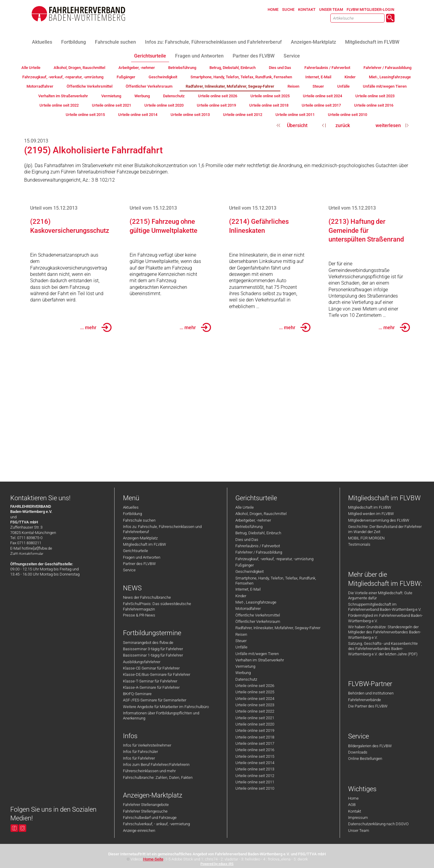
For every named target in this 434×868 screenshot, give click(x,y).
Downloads (358, 752)
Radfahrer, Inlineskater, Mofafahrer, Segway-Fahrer (278, 628)
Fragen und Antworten (142, 557)
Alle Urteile (245, 507)
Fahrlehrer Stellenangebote (146, 805)
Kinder (241, 596)
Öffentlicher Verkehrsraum (258, 621)
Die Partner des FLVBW (368, 706)
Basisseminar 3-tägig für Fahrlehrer (153, 649)
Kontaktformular (31, 554)
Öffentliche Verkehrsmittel (258, 615)
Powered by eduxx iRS (217, 864)
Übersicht (297, 125)
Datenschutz (246, 679)
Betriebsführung (249, 527)
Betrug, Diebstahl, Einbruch (258, 533)
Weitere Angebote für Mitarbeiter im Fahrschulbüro (166, 707)
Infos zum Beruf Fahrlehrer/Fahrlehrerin (156, 765)
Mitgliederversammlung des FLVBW (379, 520)
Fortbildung (132, 514)
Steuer (241, 641)
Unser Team (359, 831)
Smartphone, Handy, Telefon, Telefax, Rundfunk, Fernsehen (276, 581)
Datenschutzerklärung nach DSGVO (378, 824)
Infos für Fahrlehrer (139, 758)
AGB (352, 805)
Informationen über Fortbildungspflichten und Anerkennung (161, 716)
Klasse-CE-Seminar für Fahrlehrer (151, 668)
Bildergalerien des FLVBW (370, 746)
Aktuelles (131, 507)
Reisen (241, 634)
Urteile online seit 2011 (255, 782)
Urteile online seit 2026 (255, 686)
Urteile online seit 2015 (255, 756)
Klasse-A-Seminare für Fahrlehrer (151, 687)
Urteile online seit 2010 (255, 788)
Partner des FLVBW (139, 564)
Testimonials (359, 544)
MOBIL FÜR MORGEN (366, 538)
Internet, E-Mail (248, 589)
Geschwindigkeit (250, 571)
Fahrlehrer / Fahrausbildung (259, 552)
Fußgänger (245, 565)
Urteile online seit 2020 (255, 724)
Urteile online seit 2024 (255, 699)
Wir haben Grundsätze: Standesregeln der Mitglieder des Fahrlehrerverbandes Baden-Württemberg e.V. (385, 632)
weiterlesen (388, 125)
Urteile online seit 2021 (255, 718)
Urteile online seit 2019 (255, 731)
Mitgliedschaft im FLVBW (145, 544)
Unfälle (241, 647)
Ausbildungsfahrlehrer (142, 662)
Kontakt (355, 811)
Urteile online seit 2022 (255, 711)
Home (353, 798)
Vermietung (245, 666)
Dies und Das (247, 540)
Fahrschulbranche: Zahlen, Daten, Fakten (158, 777)
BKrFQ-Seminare (137, 694)
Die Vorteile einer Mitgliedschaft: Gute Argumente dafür (380, 595)
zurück (343, 125)
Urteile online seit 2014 (255, 763)
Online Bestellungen (365, 759)
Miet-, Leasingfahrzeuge (256, 602)
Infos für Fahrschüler (140, 752)
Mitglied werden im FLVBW (371, 514)
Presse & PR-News (139, 615)
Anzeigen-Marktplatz (140, 538)
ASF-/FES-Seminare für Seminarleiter (155, 700)
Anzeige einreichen (139, 831)
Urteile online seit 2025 (255, 692)
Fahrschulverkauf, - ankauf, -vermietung (156, 824)
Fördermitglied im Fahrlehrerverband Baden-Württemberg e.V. (385, 618)
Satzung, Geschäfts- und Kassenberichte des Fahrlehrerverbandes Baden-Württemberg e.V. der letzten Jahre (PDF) (383, 649)
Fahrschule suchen (139, 520)
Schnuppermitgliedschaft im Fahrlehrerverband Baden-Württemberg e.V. (385, 607)
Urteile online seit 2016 (255, 750)
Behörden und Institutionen (371, 693)
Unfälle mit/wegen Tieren (257, 654)
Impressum (358, 818)
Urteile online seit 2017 (255, 743)
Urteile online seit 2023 (255, 705)
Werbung (243, 673)
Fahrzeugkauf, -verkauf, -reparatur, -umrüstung (274, 559)
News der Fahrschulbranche (147, 597)
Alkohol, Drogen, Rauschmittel (261, 514)
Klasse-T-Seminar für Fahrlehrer (150, 681)
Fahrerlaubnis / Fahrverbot (258, 546)
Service (129, 570)
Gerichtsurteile (135, 551)
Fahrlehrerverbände (365, 700)
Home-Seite (153, 859)
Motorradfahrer (248, 609)
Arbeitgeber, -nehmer (253, 520)
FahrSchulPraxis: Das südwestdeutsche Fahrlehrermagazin (157, 606)
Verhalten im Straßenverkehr (260, 660)
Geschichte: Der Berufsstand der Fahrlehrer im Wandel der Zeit (385, 529)
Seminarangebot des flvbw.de (148, 643)
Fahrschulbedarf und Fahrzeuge (150, 818)
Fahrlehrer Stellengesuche (145, 811)
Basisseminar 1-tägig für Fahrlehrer (153, 655)
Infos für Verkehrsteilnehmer (147, 745)
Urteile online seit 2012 (255, 776)
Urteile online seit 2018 (255, 737)
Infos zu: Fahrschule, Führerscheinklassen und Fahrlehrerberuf (162, 529)
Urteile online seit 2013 (255, 769)
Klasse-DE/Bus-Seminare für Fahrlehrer (157, 674)
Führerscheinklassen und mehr (149, 771)
